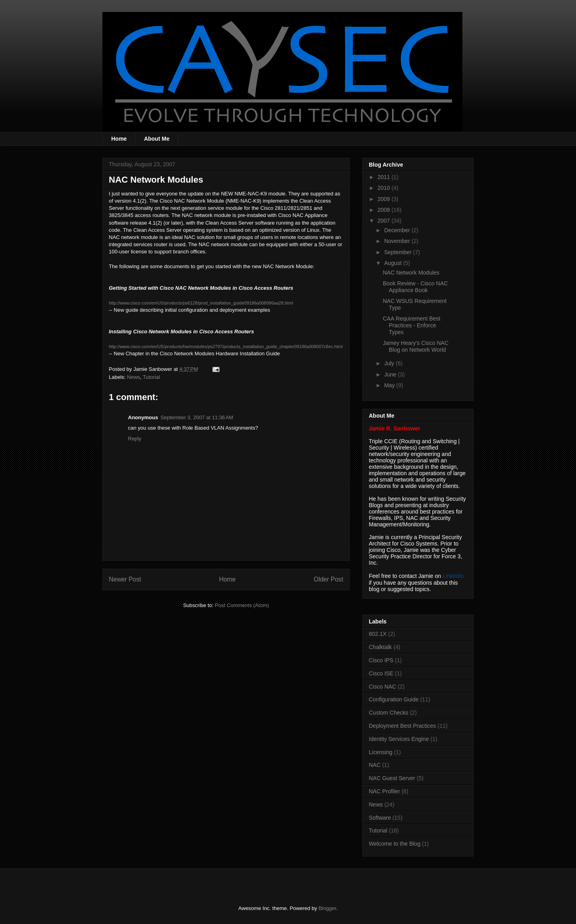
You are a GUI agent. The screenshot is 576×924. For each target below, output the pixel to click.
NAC (375, 765)
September (398, 252)
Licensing (381, 752)
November (398, 241)
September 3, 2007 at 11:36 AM (197, 417)
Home (119, 139)
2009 (385, 199)
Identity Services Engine (399, 739)
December (398, 230)
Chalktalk (380, 647)
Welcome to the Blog (395, 844)
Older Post (328, 579)
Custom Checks (389, 713)
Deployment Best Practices (402, 726)
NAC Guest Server (392, 778)
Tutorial (151, 377)
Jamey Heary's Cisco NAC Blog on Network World (416, 346)
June (391, 374)
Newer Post (125, 579)
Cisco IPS (381, 660)
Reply (135, 439)
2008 (385, 210)
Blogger (327, 908)
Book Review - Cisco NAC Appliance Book (415, 287)
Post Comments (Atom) (242, 605)
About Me (157, 139)
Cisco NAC (382, 687)
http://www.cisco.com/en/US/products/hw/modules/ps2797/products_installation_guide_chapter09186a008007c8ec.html (226, 346)
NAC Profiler (384, 791)
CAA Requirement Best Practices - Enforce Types (412, 325)
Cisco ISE (381, 673)
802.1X (378, 634)
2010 (385, 188)
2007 (385, 221)
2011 (385, 177)
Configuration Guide (394, 699)
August (393, 263)
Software (380, 818)
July (390, 363)
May (390, 385)
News (134, 377)
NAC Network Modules (411, 273)
